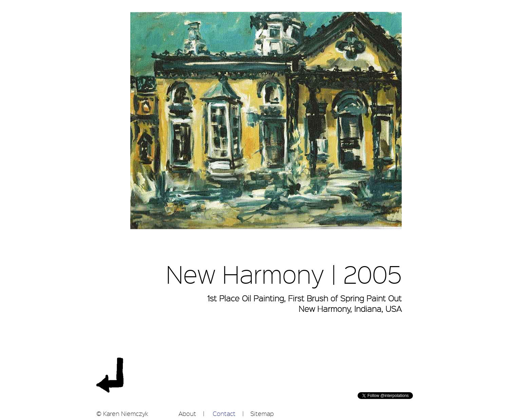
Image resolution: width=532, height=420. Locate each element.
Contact (224, 413)
